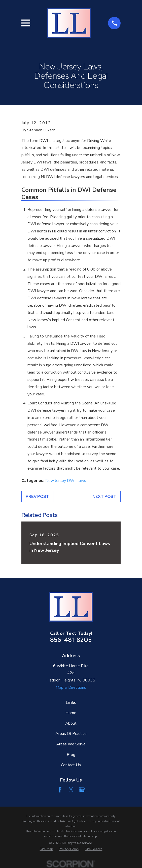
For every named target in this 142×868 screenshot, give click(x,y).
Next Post (104, 497)
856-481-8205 (71, 640)
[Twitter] (71, 790)
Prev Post (37, 497)
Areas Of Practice (71, 734)
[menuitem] (46, 849)
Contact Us (71, 765)
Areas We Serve (71, 744)
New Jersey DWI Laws (66, 481)
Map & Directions (71, 687)
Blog (71, 755)
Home (71, 713)
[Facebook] (60, 790)
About (71, 723)
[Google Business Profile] (82, 790)
